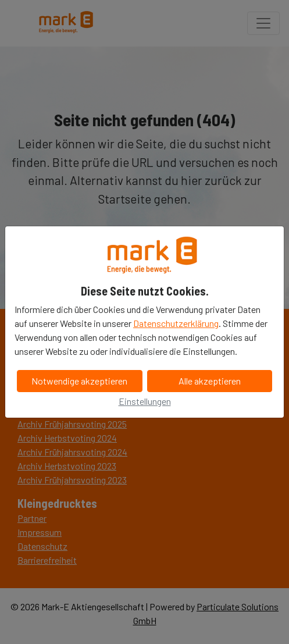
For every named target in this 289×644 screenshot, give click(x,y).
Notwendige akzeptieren (79, 381)
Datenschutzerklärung (176, 323)
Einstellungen (145, 401)
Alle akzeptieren (210, 381)
